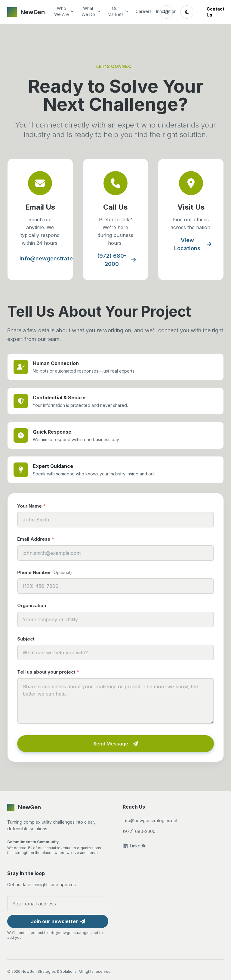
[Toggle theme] (187, 12)
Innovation (163, 11)
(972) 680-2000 (117, 260)
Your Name (33, 506)
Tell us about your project (50, 672)
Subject (28, 639)
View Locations (193, 244)
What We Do (91, 11)
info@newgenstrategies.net (61, 258)
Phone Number (46, 572)
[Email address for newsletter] (58, 904)
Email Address (37, 539)
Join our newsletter (58, 921)
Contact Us (216, 12)
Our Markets (118, 11)
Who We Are (64, 11)
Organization (33, 605)
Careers (142, 11)
